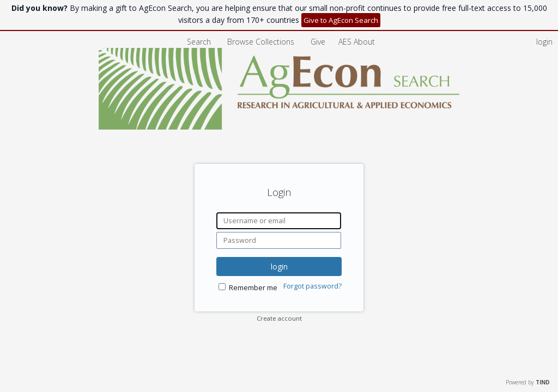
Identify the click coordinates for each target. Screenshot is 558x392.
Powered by (528, 382)
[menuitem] (357, 42)
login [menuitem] (544, 42)
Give (319, 42)
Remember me (253, 288)
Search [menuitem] (199, 42)
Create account (279, 318)
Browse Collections (262, 42)
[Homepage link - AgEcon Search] (279, 127)
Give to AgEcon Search (341, 20)
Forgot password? (313, 286)
